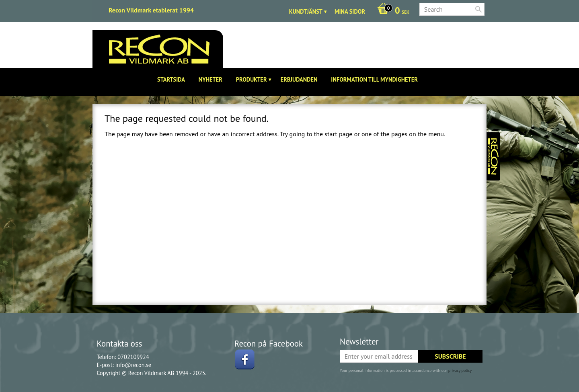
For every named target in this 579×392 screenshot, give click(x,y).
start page (338, 134)
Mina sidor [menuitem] (350, 11)
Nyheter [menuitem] (210, 79)
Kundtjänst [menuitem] (306, 11)
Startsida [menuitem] (171, 79)
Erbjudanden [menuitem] (299, 79)
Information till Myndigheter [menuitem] (374, 79)
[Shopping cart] (391, 11)
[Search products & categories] (452, 9)
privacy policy (460, 370)
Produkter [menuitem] (252, 79)
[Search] (478, 9)
